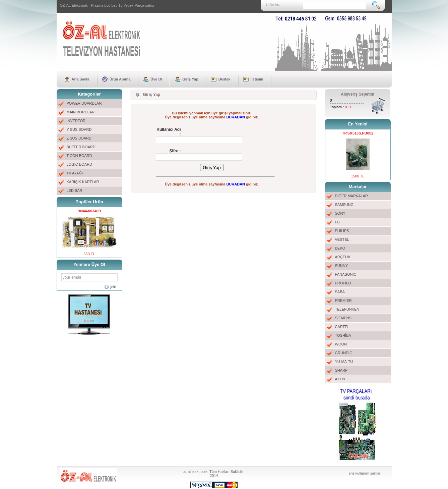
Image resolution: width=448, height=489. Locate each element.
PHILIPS (342, 231)
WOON (341, 344)
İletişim (257, 79)
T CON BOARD (79, 156)
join (113, 287)
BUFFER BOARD (81, 147)
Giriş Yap (190, 79)
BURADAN (236, 117)
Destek (225, 79)
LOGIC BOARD (79, 164)
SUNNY (342, 266)
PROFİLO (343, 283)
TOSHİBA (343, 335)
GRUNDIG (344, 353)
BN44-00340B (89, 211)
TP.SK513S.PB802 (358, 133)
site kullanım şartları (365, 473)
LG (338, 222)
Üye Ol (156, 79)
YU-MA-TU (344, 362)
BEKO (340, 248)
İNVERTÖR (76, 121)
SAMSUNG (344, 205)
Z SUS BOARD (79, 138)
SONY (340, 213)
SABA (340, 292)
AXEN (340, 379)
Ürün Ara (273, 5)
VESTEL (342, 239)
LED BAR (75, 191)
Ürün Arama (120, 79)
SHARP (341, 370)
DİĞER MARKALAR (351, 196)
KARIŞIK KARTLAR (83, 182)
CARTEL (342, 327)
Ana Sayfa (81, 79)
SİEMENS (343, 318)
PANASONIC (346, 274)
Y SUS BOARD (79, 129)
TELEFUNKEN (347, 309)
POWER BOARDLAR (84, 103)
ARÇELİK (343, 257)
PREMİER (343, 301)
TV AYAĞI (75, 173)
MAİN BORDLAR (81, 112)
